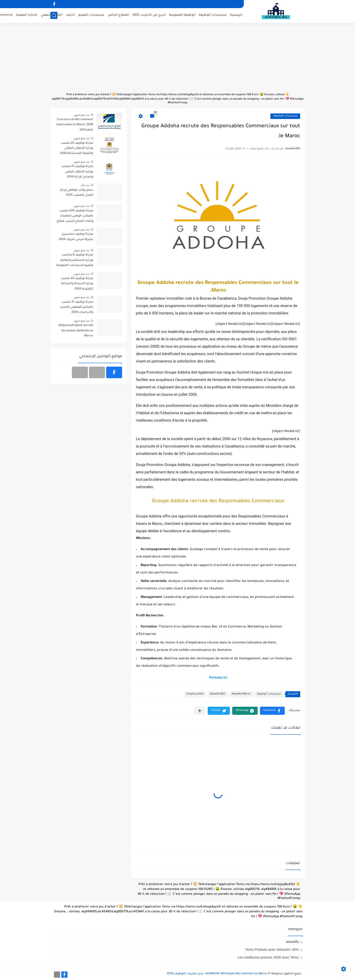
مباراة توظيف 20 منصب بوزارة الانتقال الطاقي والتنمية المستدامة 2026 (77, 148)
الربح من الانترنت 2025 (149, 15)
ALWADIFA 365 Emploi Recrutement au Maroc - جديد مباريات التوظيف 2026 (217, 974)
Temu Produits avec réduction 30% (272, 949)
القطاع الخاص (118, 15)
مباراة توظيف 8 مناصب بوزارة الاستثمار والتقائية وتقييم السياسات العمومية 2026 (75, 261)
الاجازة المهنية (27, 15)
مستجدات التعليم (91, 15)
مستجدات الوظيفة (213, 15)
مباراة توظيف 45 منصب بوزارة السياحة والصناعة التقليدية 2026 (77, 284)
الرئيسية (236, 15)
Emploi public (195, 694)
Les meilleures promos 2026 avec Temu (268, 957)
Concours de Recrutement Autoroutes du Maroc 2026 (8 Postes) (75, 125)
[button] (272, 711)
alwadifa (292, 942)
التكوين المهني (52, 15)
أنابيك (70, 15)
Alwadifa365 (218, 694)
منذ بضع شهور (82, 115)
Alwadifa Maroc (241, 694)
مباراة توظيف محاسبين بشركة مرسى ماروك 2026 (76, 237)
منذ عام (85, 185)
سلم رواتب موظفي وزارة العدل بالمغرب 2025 (77, 193)
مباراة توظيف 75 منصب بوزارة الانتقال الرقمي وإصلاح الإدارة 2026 (77, 172)
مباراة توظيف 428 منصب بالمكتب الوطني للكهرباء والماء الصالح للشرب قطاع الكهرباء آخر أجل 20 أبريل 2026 (75, 217)
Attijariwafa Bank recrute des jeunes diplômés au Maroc (76, 331)
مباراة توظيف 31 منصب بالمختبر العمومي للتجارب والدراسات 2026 (76, 307)
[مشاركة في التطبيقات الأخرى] (200, 711)
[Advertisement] (178, 60)
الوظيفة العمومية (182, 15)
